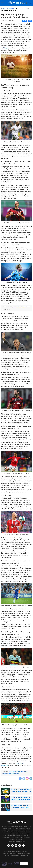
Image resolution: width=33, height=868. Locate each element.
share (30, 21)
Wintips (3, 9)
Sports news (11, 9)
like (25, 21)
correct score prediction (20, 307)
